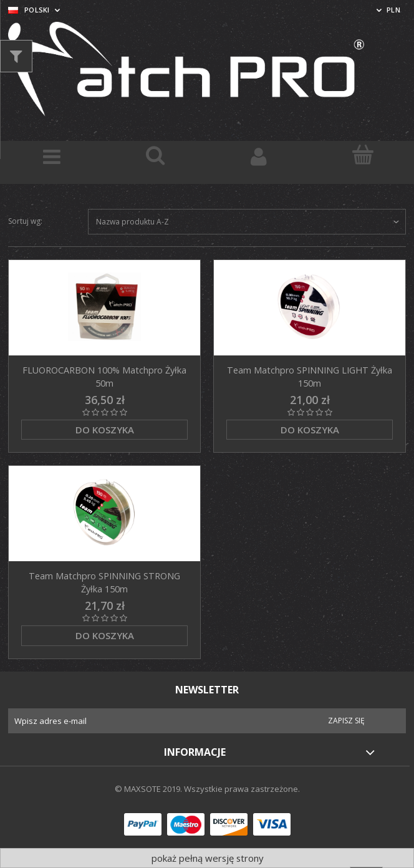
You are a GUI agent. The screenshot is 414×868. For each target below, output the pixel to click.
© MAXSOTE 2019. (149, 789)
